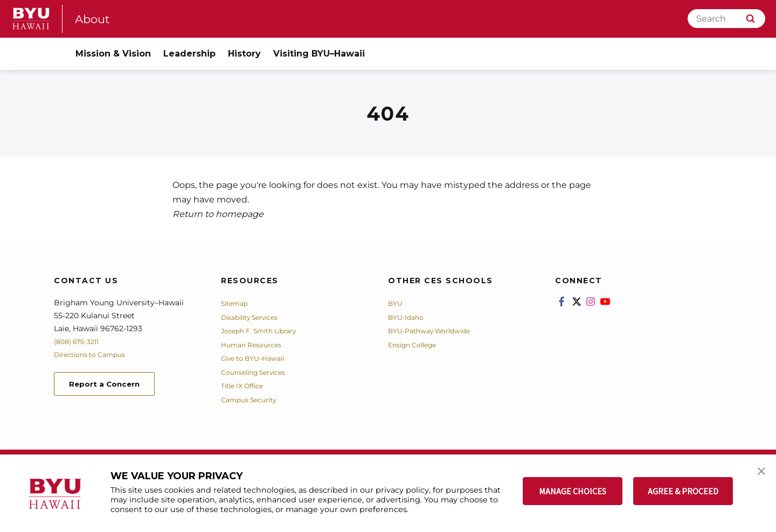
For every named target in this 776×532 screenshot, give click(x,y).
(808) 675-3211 (80, 341)
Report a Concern (112, 385)
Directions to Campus (95, 354)
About (95, 19)
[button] (758, 474)
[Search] (726, 19)
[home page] (31, 19)
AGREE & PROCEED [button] (683, 491)
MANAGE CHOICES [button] (573, 491)
